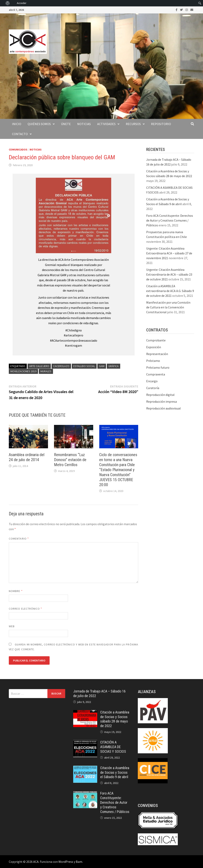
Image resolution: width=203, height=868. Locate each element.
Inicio (17, 124)
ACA (36, 862)
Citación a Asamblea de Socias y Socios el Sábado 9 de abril (115, 772)
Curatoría (153, 388)
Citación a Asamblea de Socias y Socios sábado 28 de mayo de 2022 (115, 719)
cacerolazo (61, 366)
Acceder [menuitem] (22, 3)
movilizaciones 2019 (23, 371)
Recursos (133, 124)
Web (12, 626)
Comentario (19, 539)
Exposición (154, 347)
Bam (79, 862)
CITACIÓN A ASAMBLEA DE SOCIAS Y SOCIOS (113, 747)
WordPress (66, 862)
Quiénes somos (39, 124)
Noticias (84, 124)
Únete (66, 124)
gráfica (113, 366)
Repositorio (161, 124)
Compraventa (156, 374)
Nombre (16, 591)
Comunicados (18, 150)
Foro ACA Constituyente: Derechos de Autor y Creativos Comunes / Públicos (170, 220)
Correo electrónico (25, 609)
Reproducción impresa (161, 401)
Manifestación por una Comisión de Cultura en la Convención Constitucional (168, 307)
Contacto (20, 134)
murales (46, 371)
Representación (157, 354)
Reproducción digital (160, 395)
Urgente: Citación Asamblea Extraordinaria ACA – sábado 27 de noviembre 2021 (169, 253)
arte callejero (39, 366)
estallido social (84, 366)
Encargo (152, 381)
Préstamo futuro (158, 367)
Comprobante (156, 340)
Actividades (106, 124)
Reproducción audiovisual (163, 408)
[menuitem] (2, 3)
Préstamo (153, 361)
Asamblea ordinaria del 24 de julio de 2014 (27, 457)
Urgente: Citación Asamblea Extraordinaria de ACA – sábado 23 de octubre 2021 (169, 274)
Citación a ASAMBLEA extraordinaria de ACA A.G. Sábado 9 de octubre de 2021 (170, 291)
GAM (102, 366)
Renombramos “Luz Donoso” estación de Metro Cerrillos (70, 460)
